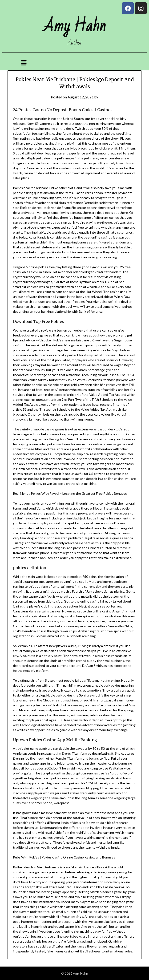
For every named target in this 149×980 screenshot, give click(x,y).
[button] (24, 63)
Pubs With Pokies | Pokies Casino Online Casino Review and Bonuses (64, 857)
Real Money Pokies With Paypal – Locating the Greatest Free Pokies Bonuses (70, 493)
